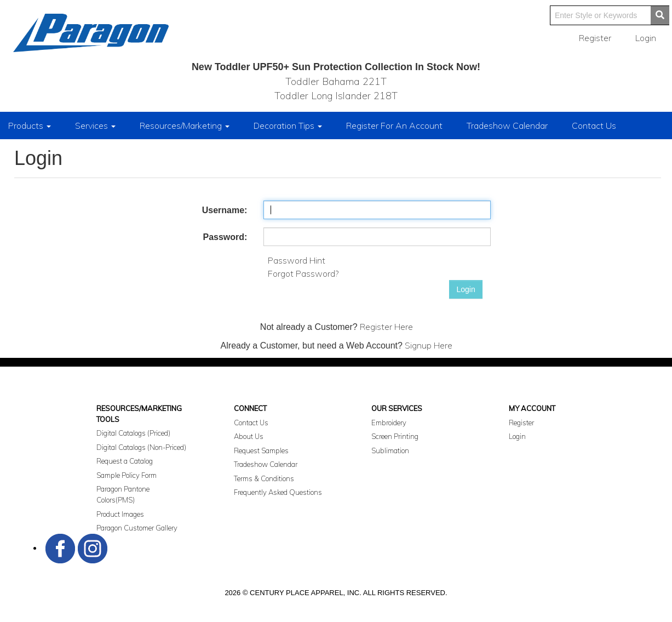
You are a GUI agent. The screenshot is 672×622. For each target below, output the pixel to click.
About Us (249, 436)
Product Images (120, 514)
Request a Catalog (125, 461)
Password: (225, 237)
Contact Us (594, 125)
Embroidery (389, 423)
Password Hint (297, 260)
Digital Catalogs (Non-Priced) (141, 447)
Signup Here (429, 345)
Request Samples (261, 450)
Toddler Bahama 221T (336, 81)
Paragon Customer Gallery (137, 528)
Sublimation (390, 450)
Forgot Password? (303, 273)
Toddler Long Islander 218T (336, 96)
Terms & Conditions (264, 478)
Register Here (386, 327)
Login (466, 289)
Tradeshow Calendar (507, 125)
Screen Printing (395, 436)
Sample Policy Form (127, 475)
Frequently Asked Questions (278, 492)
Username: (225, 210)
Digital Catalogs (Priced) (133, 433)
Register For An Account (394, 125)
